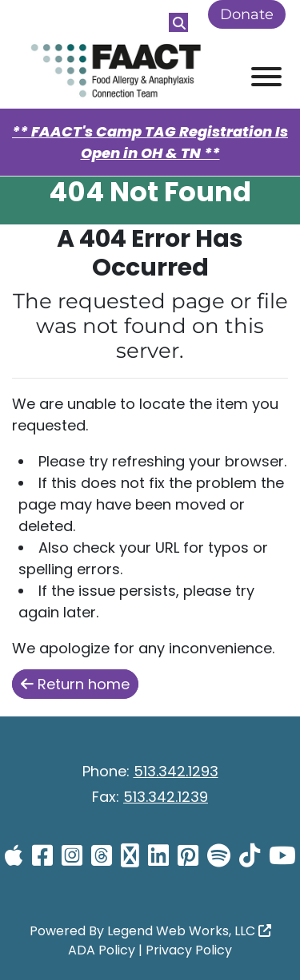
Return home (75, 684)
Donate (247, 14)
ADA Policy (102, 950)
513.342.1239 (166, 797)
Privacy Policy (189, 950)
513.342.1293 (176, 771)
